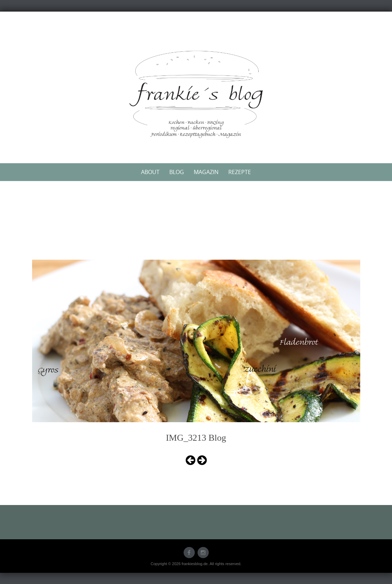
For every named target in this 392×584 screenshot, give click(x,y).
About (150, 172)
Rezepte (240, 172)
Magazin (206, 172)
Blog (177, 172)
